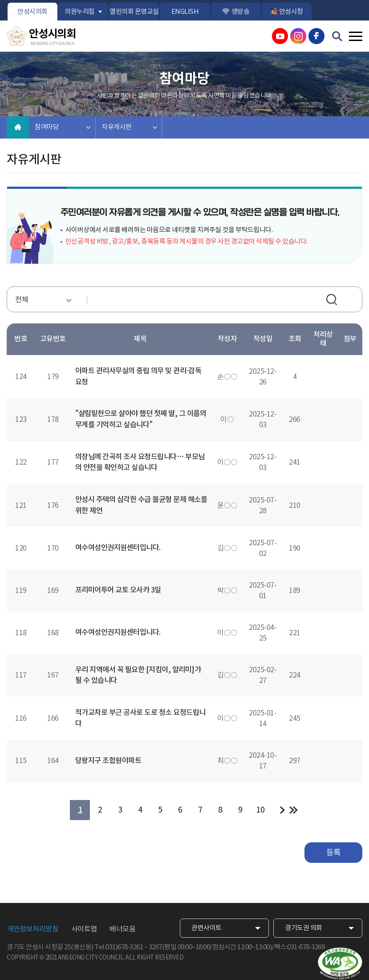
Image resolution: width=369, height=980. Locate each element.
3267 (155, 947)
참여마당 (47, 127)
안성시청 (291, 12)
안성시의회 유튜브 (280, 36)
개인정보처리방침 (32, 929)
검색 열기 (337, 37)
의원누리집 (80, 12)
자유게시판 (117, 127)
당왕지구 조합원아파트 (108, 761)
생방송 (241, 12)
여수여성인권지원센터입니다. (118, 548)
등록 (334, 853)
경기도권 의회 (304, 928)
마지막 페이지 (294, 810)
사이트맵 (84, 929)
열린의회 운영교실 (134, 12)
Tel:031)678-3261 (119, 947)
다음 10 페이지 (282, 810)
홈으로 (18, 127)
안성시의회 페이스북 (316, 36)
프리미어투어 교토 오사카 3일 (118, 590)
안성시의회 (32, 12)
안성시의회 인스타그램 (298, 36)
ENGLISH (185, 12)
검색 (333, 301)
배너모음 (122, 929)
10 (260, 810)
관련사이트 (207, 928)
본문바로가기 (0, 0)
